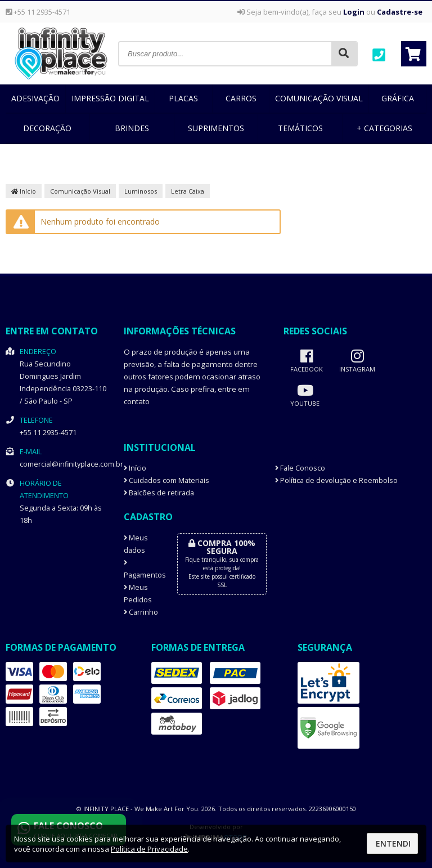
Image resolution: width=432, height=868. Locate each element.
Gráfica (398, 98)
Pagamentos (142, 570)
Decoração (47, 128)
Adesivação (35, 98)
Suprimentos (216, 128)
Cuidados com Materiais (166, 480)
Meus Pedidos (138, 594)
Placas (183, 98)
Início (24, 191)
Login (354, 12)
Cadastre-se (400, 12)
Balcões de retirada (159, 493)
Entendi (393, 844)
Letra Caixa (188, 191)
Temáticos (300, 128)
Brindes (132, 128)
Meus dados (136, 544)
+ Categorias (384, 128)
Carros (241, 98)
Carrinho (141, 612)
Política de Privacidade (149, 849)
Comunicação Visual (319, 98)
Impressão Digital (110, 98)
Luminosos (141, 191)
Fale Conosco (300, 468)
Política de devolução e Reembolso (336, 480)
